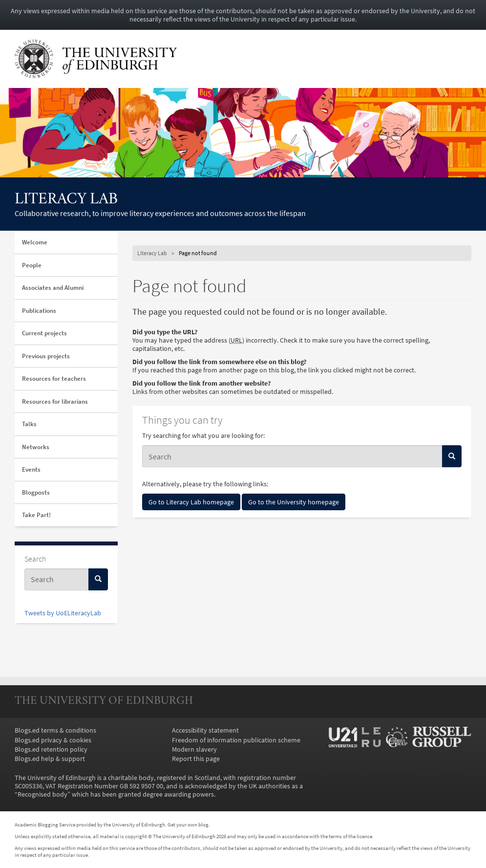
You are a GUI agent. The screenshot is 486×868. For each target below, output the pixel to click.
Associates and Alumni (53, 288)
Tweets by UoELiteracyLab (63, 613)
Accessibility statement (205, 730)
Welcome (35, 242)
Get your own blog (188, 825)
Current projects (44, 333)
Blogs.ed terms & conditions (55, 730)
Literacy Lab (66, 200)
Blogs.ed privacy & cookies (53, 740)
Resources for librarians (55, 401)
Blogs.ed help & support (50, 759)
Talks (29, 424)
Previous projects (46, 356)
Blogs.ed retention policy (51, 749)
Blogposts (36, 492)
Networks (36, 447)
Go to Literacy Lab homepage (191, 502)
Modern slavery (194, 749)
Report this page (196, 759)
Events (31, 469)
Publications (39, 311)
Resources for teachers (54, 379)
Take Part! (36, 515)
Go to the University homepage (294, 502)
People (32, 265)
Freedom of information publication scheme (236, 740)
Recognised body (42, 794)
